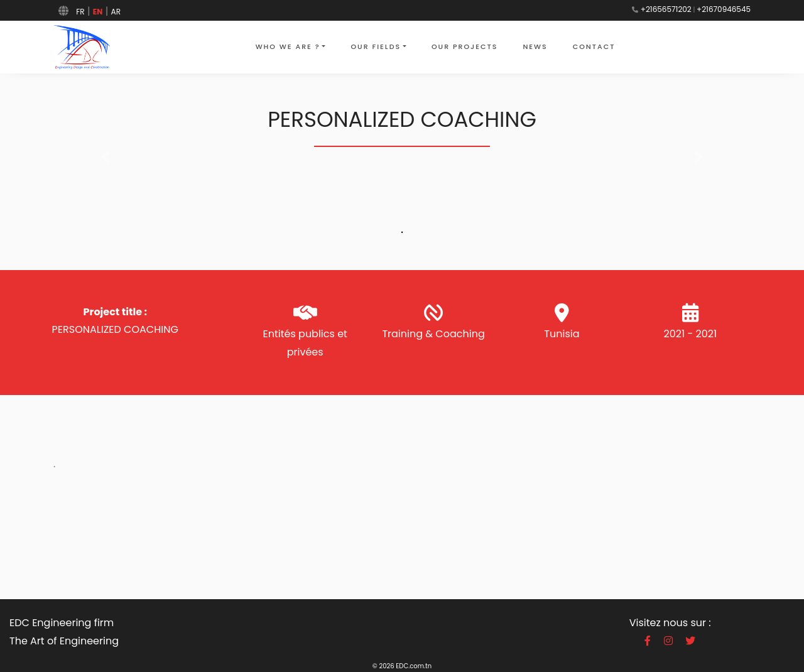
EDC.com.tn (414, 666)
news (535, 46)
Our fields (376, 46)
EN (98, 12)
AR (116, 12)
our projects (464, 46)
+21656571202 (666, 9)
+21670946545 (724, 9)
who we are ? (288, 46)
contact (594, 46)
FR (80, 12)
